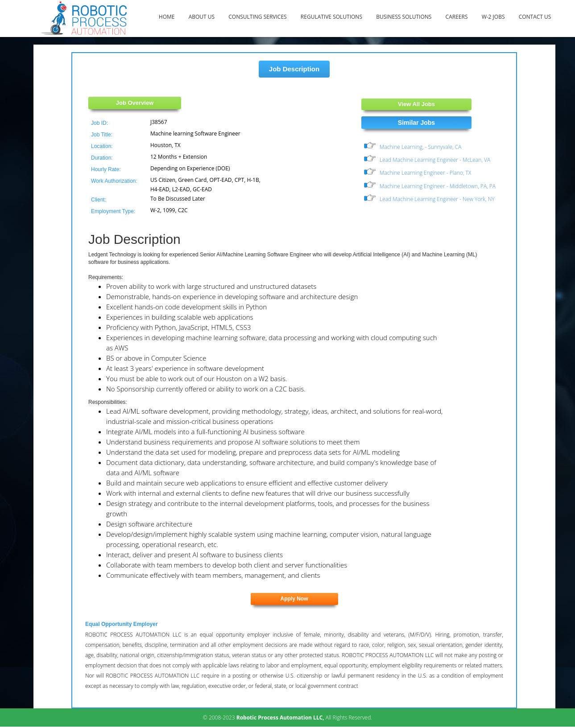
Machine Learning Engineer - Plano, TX (425, 173)
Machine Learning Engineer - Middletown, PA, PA (438, 186)
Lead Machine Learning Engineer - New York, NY (437, 199)
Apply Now (294, 599)
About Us (202, 17)
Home (167, 17)
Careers (457, 17)
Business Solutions (404, 17)
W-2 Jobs (493, 17)
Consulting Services (257, 17)
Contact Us (535, 17)
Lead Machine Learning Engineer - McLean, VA (435, 160)
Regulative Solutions (331, 17)
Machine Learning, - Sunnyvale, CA (420, 147)
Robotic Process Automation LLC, (280, 718)
